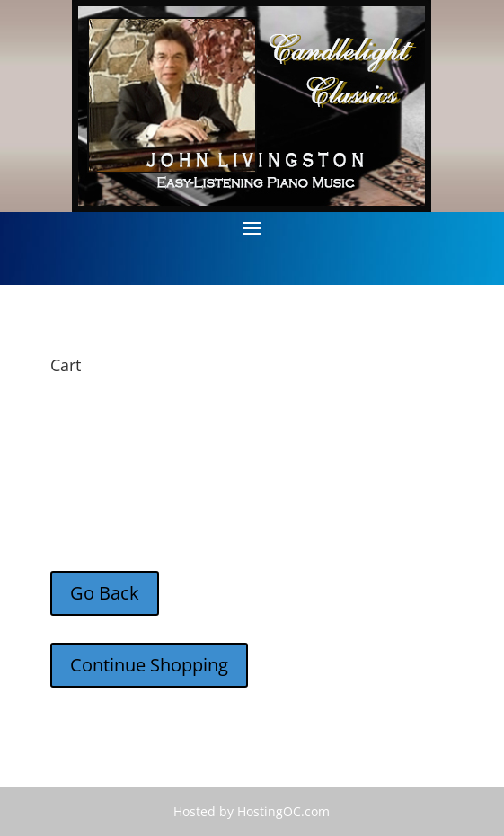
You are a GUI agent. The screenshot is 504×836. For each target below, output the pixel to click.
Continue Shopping (149, 665)
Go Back (105, 593)
